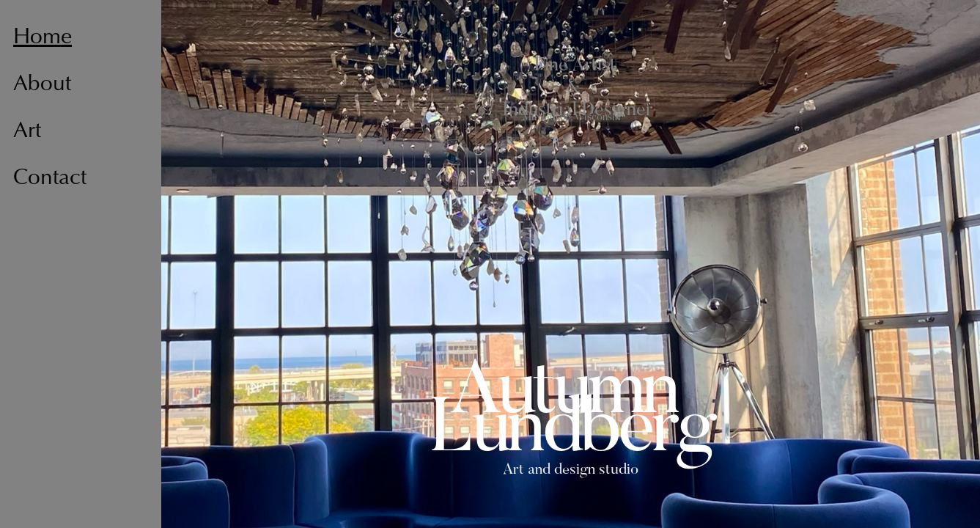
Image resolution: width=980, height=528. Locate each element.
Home (43, 38)
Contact (50, 179)
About (42, 85)
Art (27, 132)
